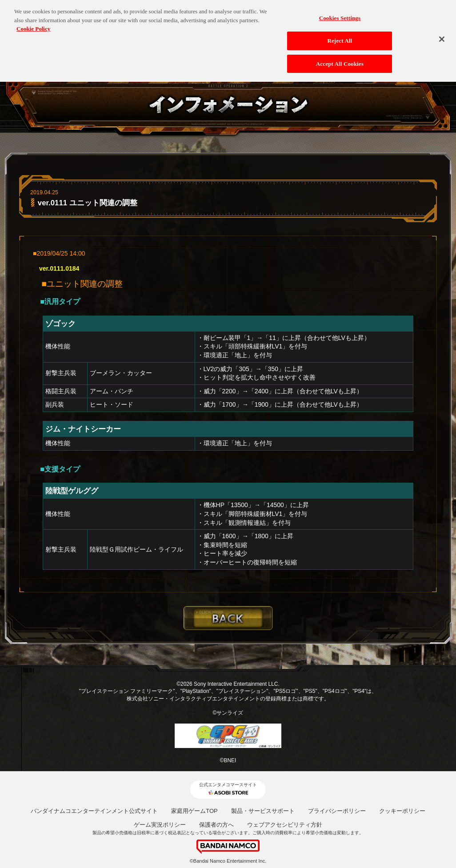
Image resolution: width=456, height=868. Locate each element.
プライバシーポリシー (337, 811)
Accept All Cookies (340, 61)
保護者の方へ (216, 825)
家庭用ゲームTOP (194, 811)
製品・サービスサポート (263, 811)
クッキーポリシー (402, 811)
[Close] (442, 36)
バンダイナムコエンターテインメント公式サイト (94, 811)
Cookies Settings (340, 15)
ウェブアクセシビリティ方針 (285, 825)
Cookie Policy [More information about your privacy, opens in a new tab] (33, 26)
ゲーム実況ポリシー (160, 825)
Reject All (340, 38)
